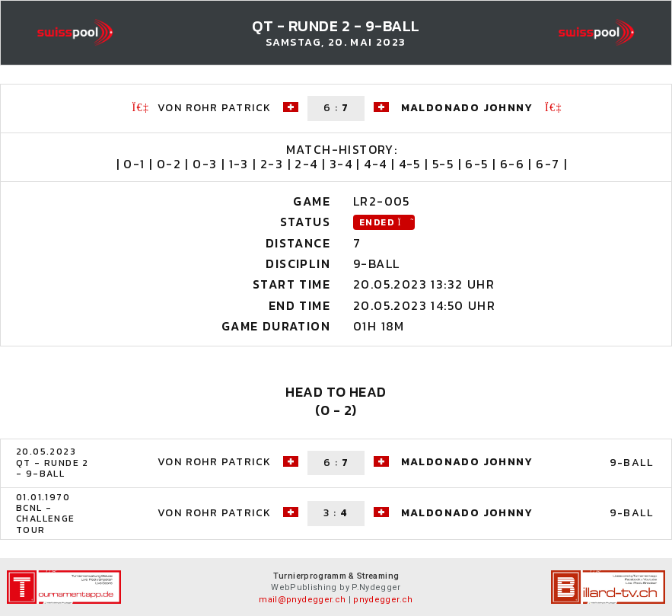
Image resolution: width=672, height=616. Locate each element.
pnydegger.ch (383, 600)
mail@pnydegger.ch (302, 600)
